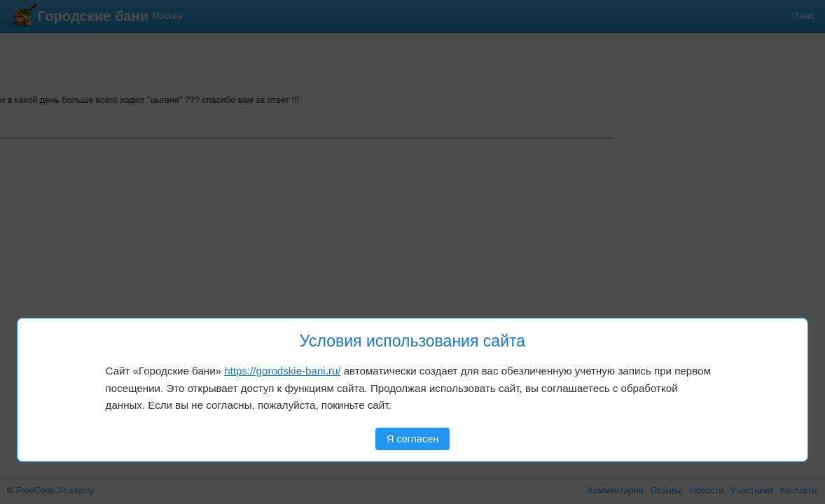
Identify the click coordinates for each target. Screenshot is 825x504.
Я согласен (412, 439)
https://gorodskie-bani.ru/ (282, 371)
